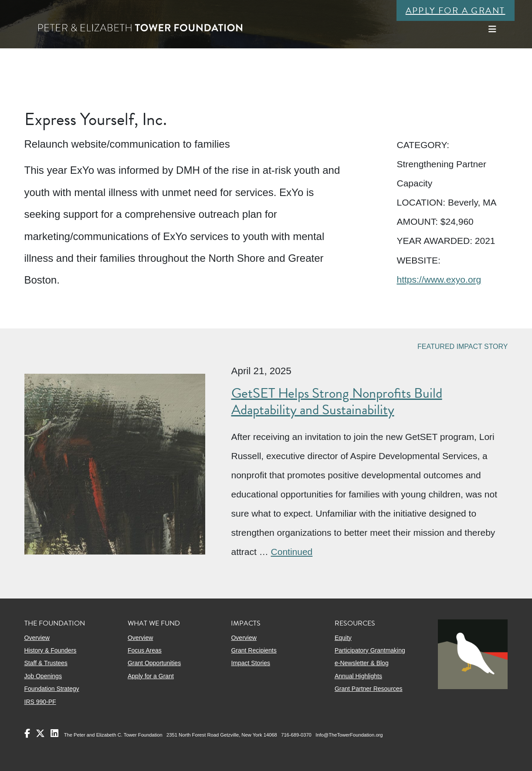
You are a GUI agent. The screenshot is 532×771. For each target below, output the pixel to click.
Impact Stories (250, 663)
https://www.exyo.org (439, 279)
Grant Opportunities (154, 663)
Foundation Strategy (52, 689)
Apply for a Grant (456, 10)
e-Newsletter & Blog (362, 663)
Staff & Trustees (46, 663)
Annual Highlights (358, 676)
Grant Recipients (254, 650)
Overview (37, 638)
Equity (343, 638)
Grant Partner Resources (369, 689)
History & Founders (51, 650)
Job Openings (43, 676)
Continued (292, 552)
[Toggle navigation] (492, 29)
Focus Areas (145, 650)
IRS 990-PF (40, 702)
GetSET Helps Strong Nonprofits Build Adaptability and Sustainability (337, 401)
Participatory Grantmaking (370, 650)
